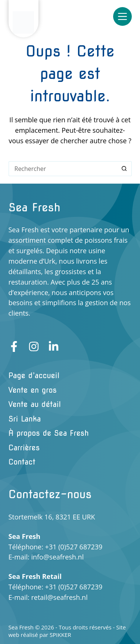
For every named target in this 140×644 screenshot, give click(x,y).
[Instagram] (34, 346)
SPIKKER (60, 635)
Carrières (24, 448)
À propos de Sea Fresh (49, 433)
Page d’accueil (34, 375)
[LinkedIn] (54, 346)
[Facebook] (14, 346)
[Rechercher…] (63, 169)
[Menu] (122, 16)
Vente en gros (33, 390)
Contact (22, 462)
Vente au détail (35, 404)
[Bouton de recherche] (124, 169)
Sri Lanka (25, 419)
